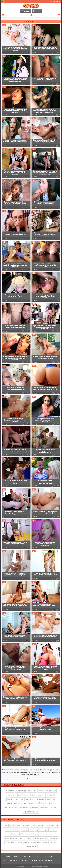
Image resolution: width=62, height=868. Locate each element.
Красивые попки (37, 826)
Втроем (27, 842)
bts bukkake (12, 795)
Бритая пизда (25, 838)
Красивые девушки (13, 830)
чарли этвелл (45, 808)
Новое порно (26, 856)
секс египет (41, 795)
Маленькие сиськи (12, 838)
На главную (7, 856)
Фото (5, 861)
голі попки (10, 791)
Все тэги (37, 856)
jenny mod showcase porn (47, 791)
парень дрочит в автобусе (45, 799)
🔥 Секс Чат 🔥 (56, 1)
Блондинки (49, 826)
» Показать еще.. (31, 779)
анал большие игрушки (26, 795)
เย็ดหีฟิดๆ (42, 803)
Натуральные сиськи (39, 838)
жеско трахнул (21, 791)
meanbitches (51, 803)
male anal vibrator (30, 803)
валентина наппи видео (29, 808)
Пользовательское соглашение (41, 861)
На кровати (53, 838)
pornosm (54, 808)
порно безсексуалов (31, 812)
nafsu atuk (50, 795)
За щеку (24, 830)
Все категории (48, 856)
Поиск (16, 856)
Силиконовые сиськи (39, 842)
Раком (31, 830)
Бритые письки (17, 842)
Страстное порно (42, 830)
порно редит (30, 799)
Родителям (24, 861)
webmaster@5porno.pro (41, 866)
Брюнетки (25, 826)
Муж (11, 826)
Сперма (17, 826)
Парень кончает (46, 834)
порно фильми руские (14, 803)
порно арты (32, 791)
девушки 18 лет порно (15, 799)
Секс (5, 826)
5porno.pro (26, 866)
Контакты (13, 861)
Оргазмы (53, 830)
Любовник (53, 842)
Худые (36, 834)
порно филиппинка (11, 808)
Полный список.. (31, 847)
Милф (7, 842)
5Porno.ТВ (42, 770)
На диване (14, 834)
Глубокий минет (26, 834)
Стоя (56, 826)
